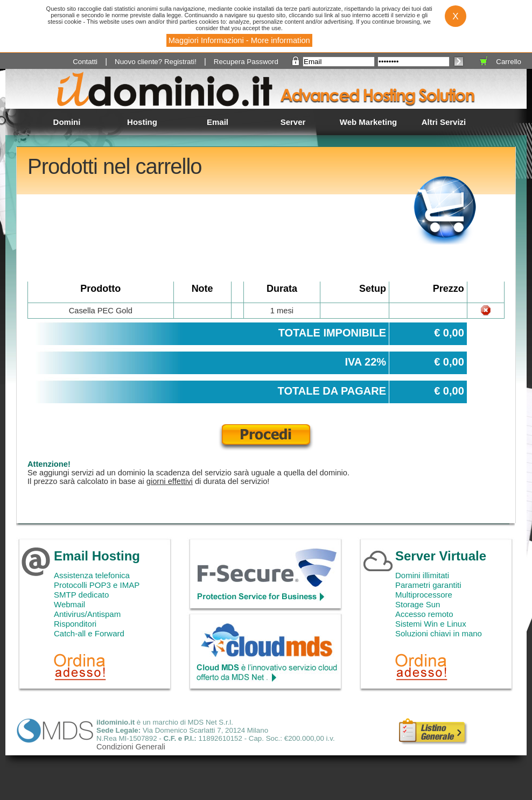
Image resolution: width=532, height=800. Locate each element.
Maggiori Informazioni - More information (239, 40)
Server (293, 122)
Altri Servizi (444, 122)
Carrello (509, 62)
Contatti (85, 62)
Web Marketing (368, 122)
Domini (67, 122)
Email (218, 122)
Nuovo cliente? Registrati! (156, 62)
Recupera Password (246, 62)
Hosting (142, 122)
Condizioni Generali (131, 747)
